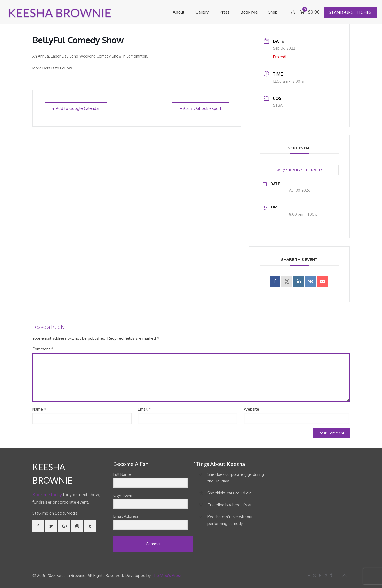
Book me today (47, 495)
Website (251, 409)
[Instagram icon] (326, 575)
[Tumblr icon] (331, 575)
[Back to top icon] (344, 575)
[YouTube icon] (320, 575)
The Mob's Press (167, 575)
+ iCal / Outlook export (200, 108)
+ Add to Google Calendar (76, 108)
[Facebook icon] (309, 575)
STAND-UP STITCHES (350, 12)
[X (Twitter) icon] (314, 575)
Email (144, 409)
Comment (43, 349)
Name (39, 409)
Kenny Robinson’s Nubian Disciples (299, 170)
